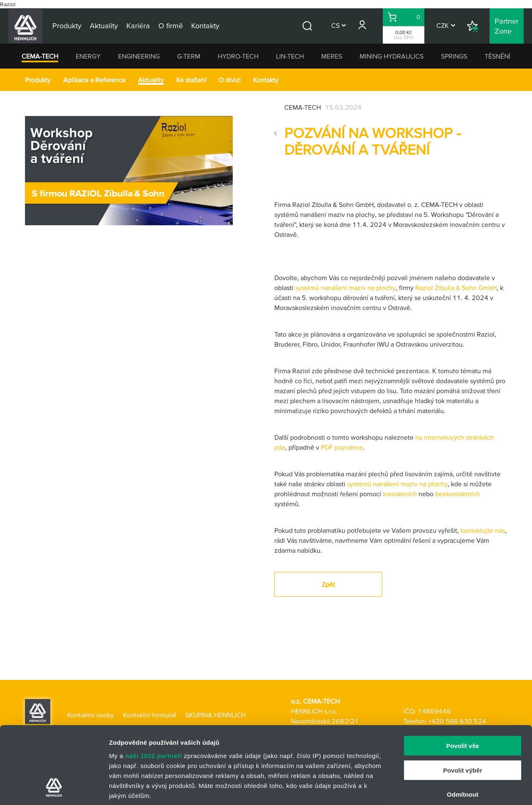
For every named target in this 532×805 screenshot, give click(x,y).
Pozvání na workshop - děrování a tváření (373, 141)
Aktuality (151, 80)
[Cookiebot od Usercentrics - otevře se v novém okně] (54, 789)
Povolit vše (462, 677)
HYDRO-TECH (238, 56)
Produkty (38, 80)
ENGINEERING (139, 56)
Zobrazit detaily (439, 789)
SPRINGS (454, 56)
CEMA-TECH (40, 56)
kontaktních (400, 494)
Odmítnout (463, 725)
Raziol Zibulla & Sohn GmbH (456, 288)
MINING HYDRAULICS (392, 56)
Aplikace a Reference (94, 80)
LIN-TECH (290, 56)
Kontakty (266, 80)
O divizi (230, 80)
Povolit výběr (463, 701)
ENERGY (88, 56)
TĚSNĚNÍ (498, 56)
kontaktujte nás (483, 530)
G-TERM (189, 56)
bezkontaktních (458, 494)
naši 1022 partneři (154, 686)
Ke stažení (191, 80)
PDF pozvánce (342, 447)
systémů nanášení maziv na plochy (345, 288)
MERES (332, 56)
